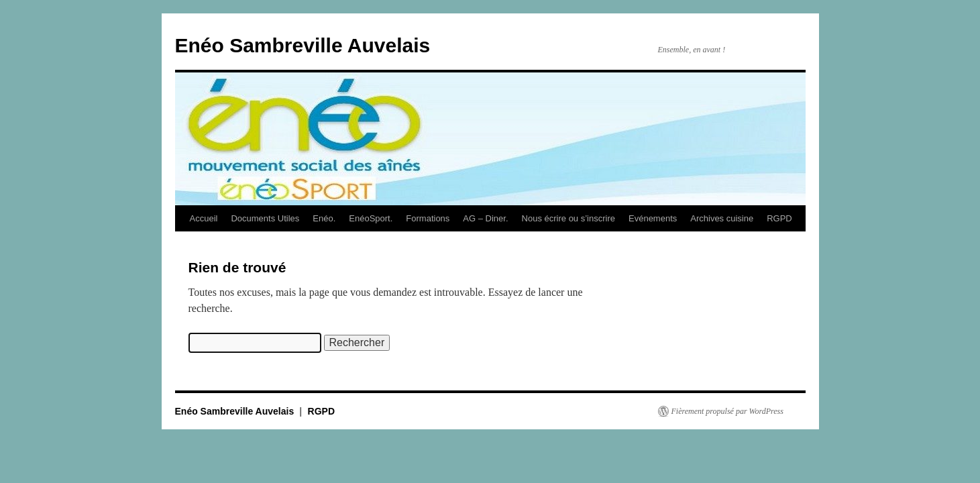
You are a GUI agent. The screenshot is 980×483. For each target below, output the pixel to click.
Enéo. (324, 218)
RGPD (779, 218)
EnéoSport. (371, 218)
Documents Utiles (265, 218)
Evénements (653, 218)
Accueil (204, 218)
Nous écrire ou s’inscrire (568, 218)
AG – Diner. (485, 218)
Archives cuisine (722, 218)
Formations (428, 218)
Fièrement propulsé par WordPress (727, 411)
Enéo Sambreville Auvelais (303, 45)
